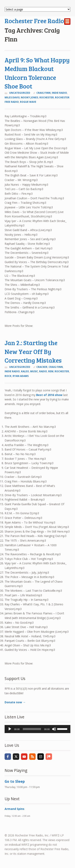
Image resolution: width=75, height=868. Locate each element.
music (34, 371)
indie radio (59, 93)
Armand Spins (14, 809)
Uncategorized (20, 93)
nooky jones (29, 97)
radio (43, 371)
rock (8, 376)
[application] (38, 729)
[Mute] (54, 729)
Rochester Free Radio (34, 21)
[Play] (10, 729)
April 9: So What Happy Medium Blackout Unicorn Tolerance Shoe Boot (37, 73)
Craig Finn (43, 93)
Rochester (47, 97)
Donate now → (15, 702)
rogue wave (28, 102)
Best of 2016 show (49, 395)
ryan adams (21, 376)
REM (51, 371)
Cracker (42, 367)
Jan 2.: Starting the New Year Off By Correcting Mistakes (33, 351)
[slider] (32, 729)
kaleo (25, 371)
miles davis (12, 97)
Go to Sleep (15, 781)
